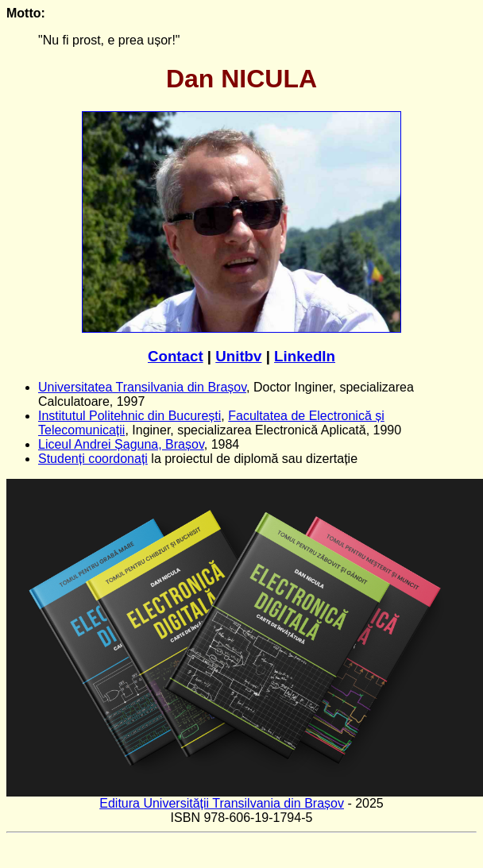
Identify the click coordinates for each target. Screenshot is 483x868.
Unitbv (238, 356)
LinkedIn (305, 356)
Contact (176, 356)
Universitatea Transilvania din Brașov (142, 387)
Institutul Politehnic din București (129, 416)
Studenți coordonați (93, 459)
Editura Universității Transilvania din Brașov (222, 803)
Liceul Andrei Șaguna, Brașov (121, 444)
